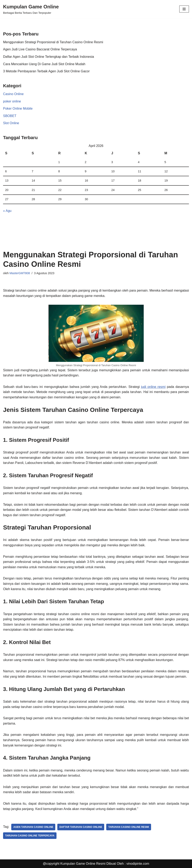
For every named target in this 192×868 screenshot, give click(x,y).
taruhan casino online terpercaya (30, 836)
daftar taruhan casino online (81, 827)
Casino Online (13, 94)
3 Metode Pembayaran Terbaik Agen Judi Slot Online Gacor (46, 71)
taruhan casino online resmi (129, 827)
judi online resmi (153, 387)
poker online (12, 101)
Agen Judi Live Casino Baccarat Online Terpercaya (40, 49)
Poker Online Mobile (18, 108)
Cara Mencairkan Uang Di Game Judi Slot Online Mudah (44, 64)
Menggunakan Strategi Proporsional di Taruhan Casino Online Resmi (53, 42)
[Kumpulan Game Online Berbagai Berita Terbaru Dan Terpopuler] (31, 9)
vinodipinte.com (138, 864)
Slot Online (11, 123)
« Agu (7, 211)
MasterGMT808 (20, 273)
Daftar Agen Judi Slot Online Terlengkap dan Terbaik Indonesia (49, 57)
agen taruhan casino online (33, 827)
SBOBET (10, 116)
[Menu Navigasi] (184, 9)
